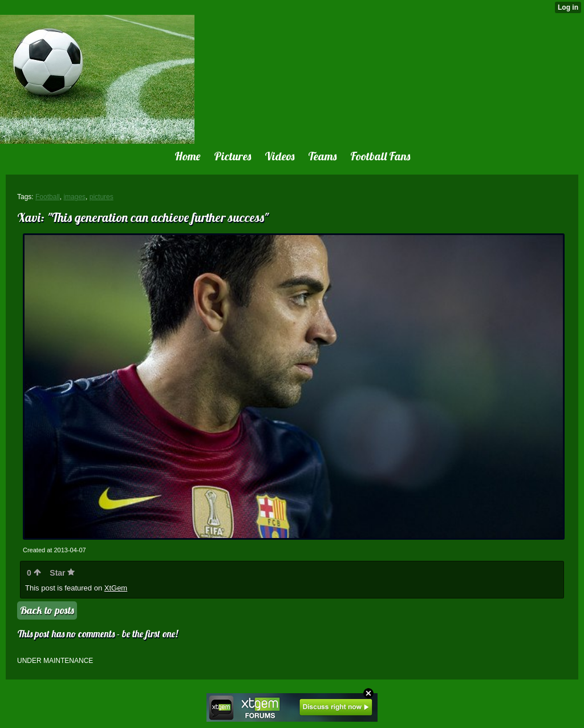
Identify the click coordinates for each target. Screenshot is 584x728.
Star (62, 573)
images (74, 197)
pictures (102, 197)
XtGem (116, 588)
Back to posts (47, 610)
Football (48, 197)
